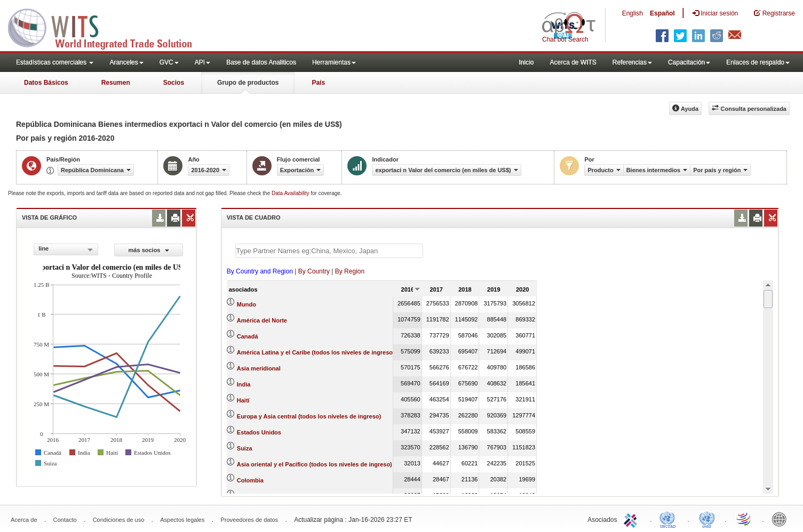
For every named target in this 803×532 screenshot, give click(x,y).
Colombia (250, 480)
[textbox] (329, 251)
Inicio (526, 62)
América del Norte (262, 320)
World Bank (782, 519)
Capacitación (689, 62)
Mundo (247, 304)
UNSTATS (707, 519)
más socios (149, 250)
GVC (169, 62)
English (633, 13)
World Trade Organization (744, 519)
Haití (243, 400)
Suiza (245, 448)
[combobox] (66, 249)
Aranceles (126, 62)
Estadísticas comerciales (55, 62)
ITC (632, 519)
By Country (314, 271)
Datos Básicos (46, 83)
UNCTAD (670, 519)
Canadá (248, 336)
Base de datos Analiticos (261, 62)
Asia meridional (259, 368)
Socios (174, 83)
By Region (350, 271)
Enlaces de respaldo (758, 62)
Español (662, 13)
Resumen (116, 83)
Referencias (632, 62)
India (244, 384)
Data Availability (291, 193)
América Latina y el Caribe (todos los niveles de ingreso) (316, 352)
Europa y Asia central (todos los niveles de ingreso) (309, 416)
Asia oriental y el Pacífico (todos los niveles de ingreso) (315, 464)
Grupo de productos (248, 83)
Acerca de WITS (573, 62)
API (202, 62)
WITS (107, 27)
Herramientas (334, 62)
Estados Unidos (259, 432)
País (318, 83)
